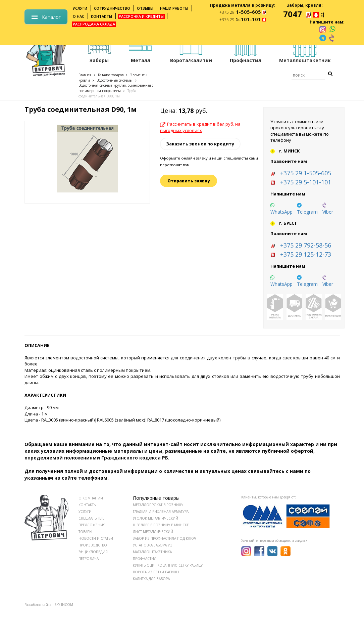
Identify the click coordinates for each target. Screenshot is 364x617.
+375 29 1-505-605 (306, 173)
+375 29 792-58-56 (306, 245)
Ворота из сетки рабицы (156, 572)
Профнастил (145, 559)
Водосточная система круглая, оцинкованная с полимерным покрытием (116, 88)
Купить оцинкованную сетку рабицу (168, 565)
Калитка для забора (151, 579)
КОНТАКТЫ (88, 505)
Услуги (80, 8)
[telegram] (323, 38)
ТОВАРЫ (85, 532)
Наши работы (174, 8)
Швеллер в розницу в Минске (161, 525)
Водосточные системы (115, 80)
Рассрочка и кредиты (141, 16)
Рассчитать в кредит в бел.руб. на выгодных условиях (200, 127)
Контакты (101, 16)
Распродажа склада (94, 24)
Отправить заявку (189, 181)
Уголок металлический (155, 518)
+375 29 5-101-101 (306, 182)
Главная (85, 75)
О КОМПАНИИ (91, 498)
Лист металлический (153, 532)
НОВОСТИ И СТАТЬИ (96, 538)
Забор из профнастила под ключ (165, 538)
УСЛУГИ (85, 512)
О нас (79, 16)
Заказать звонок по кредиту (200, 144)
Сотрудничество (112, 8)
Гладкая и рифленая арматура (161, 512)
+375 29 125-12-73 (306, 254)
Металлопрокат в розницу (158, 505)
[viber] (332, 38)
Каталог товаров (111, 75)
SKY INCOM (64, 605)
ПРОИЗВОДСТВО (93, 545)
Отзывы (145, 8)
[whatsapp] (332, 29)
